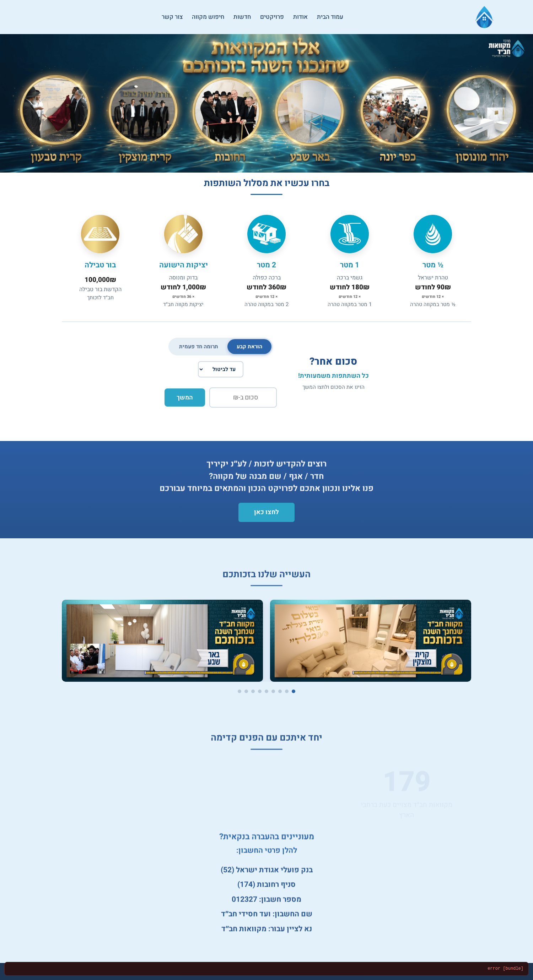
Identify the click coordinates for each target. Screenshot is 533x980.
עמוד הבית (330, 17)
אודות (300, 17)
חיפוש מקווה (208, 17)
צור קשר (172, 17)
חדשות (242, 17)
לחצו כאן (266, 512)
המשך (185, 398)
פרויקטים (272, 17)
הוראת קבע (249, 347)
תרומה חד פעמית (199, 347)
